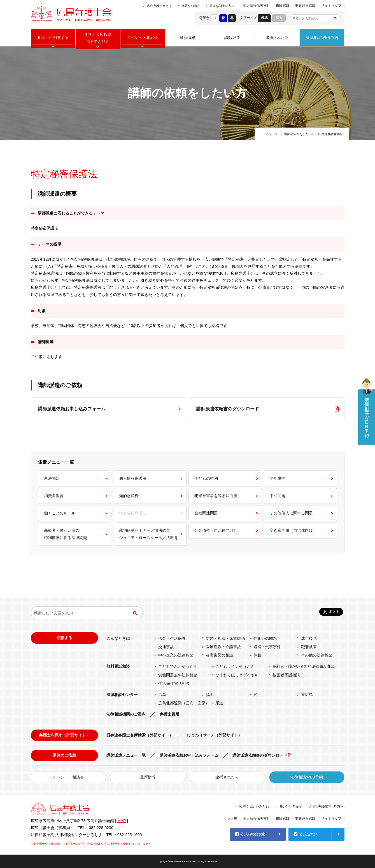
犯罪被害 (309, 647)
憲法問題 (52, 478)
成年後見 (309, 638)
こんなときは (118, 638)
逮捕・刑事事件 (267, 647)
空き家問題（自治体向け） (293, 530)
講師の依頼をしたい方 (299, 134)
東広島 (307, 695)
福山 (210, 695)
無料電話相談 (118, 666)
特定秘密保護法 (133, 513)
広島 (162, 695)
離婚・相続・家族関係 (225, 638)
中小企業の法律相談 (176, 655)
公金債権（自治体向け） (216, 530)
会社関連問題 (206, 513)
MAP (122, 821)
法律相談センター (122, 695)
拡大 (279, 18)
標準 (264, 18)
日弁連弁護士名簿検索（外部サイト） (140, 735)
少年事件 (278, 478)
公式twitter (306, 834)
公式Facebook (250, 834)
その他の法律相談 (317, 655)
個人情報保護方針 (257, 6)
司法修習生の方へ (222, 6)
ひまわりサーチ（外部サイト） (215, 735)
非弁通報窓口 (305, 6)
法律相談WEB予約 (322, 38)
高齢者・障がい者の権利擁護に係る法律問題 (66, 534)
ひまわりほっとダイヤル (237, 675)
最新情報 (187, 38)
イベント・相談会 (68, 777)
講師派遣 (232, 38)
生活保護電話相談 (174, 683)
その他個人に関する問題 (291, 513)
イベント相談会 (143, 38)
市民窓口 (283, 6)
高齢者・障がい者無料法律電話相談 (304, 666)
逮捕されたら (277, 38)
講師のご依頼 (64, 755)
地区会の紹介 (191, 6)
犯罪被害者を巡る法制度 (216, 496)
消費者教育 (54, 496)
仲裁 (257, 655)
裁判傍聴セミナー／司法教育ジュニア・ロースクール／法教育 (148, 534)
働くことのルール (60, 513)
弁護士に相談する (53, 38)
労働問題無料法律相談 (178, 675)
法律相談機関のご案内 (126, 714)
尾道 (219, 703)
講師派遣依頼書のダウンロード (228, 409)
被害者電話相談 (286, 675)
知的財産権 (129, 496)
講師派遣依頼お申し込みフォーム (72, 409)
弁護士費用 (169, 714)
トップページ (268, 134)
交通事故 (166, 647)
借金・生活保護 (172, 638)
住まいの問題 (265, 638)
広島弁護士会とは (159, 6)
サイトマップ (331, 6)
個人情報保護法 (133, 478)
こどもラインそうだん (235, 666)
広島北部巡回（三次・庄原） (184, 703)
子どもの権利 (206, 478)
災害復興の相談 (220, 655)
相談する (64, 638)
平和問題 (278, 496)
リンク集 (230, 818)
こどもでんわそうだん (178, 666)
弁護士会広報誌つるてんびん (98, 38)
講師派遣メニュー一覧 (126, 755)
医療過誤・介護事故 (223, 647)
